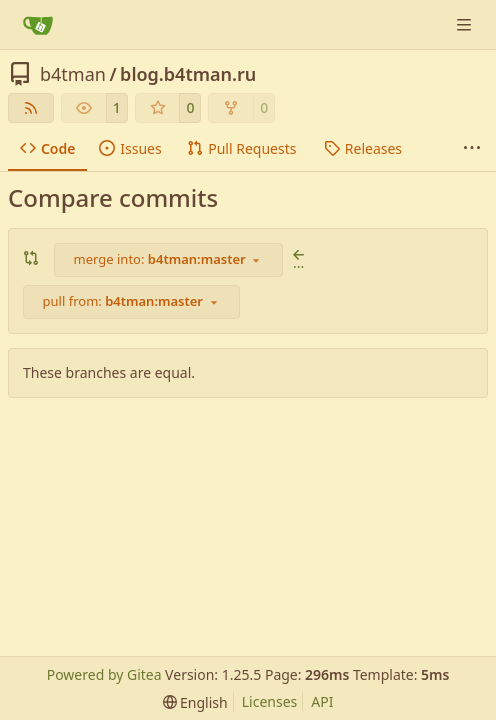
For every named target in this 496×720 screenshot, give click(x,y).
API (322, 701)
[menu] (195, 702)
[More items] (472, 149)
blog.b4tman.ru (188, 74)
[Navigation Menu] (466, 24)
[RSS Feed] (31, 108)
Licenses (270, 701)
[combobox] (168, 260)
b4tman (73, 74)
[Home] (38, 25)
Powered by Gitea (104, 674)
